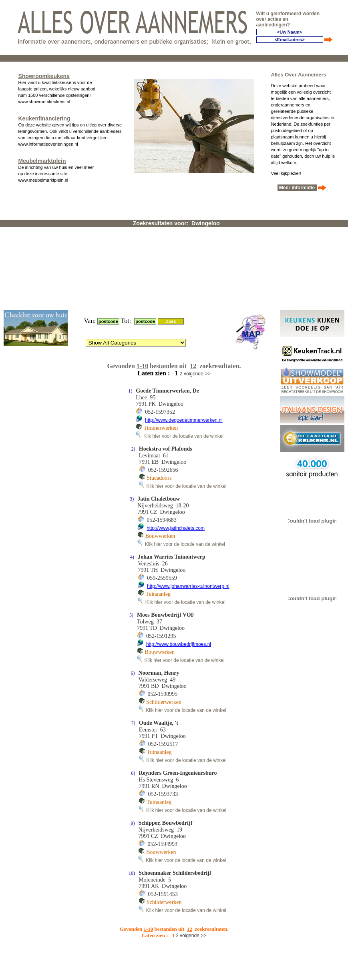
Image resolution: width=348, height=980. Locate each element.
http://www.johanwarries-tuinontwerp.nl (188, 490)
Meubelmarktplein (42, 159)
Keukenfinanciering (44, 117)
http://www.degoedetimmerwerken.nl (184, 324)
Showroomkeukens (44, 74)
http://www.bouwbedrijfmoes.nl (179, 548)
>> (208, 277)
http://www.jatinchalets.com (176, 432)
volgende (194, 277)
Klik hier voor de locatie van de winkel (180, 340)
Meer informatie (297, 186)
